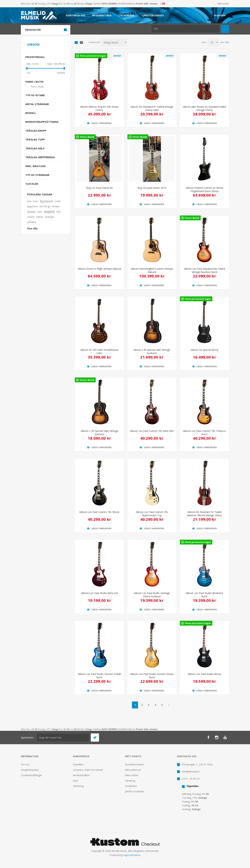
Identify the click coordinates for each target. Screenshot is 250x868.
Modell (31, 113)
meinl (49, 212)
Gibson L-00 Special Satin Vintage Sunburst (99, 433)
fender (56, 206)
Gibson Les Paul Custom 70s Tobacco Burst (204, 433)
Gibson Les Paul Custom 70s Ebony (99, 512)
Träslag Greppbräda (40, 157)
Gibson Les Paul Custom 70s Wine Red (152, 431)
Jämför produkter (135, 791)
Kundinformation (134, 764)
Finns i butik (34, 82)
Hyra (76, 781)
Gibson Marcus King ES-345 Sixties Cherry (99, 108)
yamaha (32, 222)
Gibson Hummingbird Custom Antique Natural (152, 270)
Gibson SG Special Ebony (205, 350)
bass (36, 201)
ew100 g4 (45, 206)
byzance (47, 201)
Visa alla (32, 228)
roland (31, 217)
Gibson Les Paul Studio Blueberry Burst (204, 595)
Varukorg (130, 781)
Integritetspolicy (30, 770)
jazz (40, 212)
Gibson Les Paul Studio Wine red (99, 593)
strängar (50, 217)
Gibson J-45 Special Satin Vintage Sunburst (152, 351)
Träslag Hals (35, 148)
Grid (76, 43)
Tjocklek (32, 184)
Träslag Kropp (36, 131)
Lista (81, 43)
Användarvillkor (81, 775)
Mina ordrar (132, 775)
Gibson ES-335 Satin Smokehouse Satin (99, 351)
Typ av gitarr (35, 95)
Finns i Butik (87, 137)
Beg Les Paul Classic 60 (99, 188)
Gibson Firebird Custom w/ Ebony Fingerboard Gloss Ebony (205, 189)
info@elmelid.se (126, 4)
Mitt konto (223, 4)
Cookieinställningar (31, 775)
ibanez (31, 212)
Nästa (169, 705)
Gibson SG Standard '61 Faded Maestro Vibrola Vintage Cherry (204, 514)
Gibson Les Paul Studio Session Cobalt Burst (99, 676)
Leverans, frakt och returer (88, 770)
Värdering (78, 786)
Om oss (25, 764)
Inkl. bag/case (36, 166)
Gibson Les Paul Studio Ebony (204, 674)
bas (29, 201)
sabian (40, 217)
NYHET (118, 56)
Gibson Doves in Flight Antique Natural (99, 269)
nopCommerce (132, 855)
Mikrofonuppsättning (42, 122)
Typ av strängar (37, 175)
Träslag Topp (35, 139)
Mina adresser (133, 770)
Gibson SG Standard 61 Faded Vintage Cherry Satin (152, 108)
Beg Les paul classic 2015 (152, 188)
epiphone (32, 206)
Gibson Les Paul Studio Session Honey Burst (152, 676)
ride (58, 212)
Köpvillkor (78, 764)
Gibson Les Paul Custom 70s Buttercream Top (152, 514)
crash (58, 201)
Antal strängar (37, 104)
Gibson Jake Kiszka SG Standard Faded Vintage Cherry (204, 108)
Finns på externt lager (93, 56)
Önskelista (131, 786)
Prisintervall (35, 57)
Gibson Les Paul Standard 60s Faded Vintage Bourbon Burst (204, 270)
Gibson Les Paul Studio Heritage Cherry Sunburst (152, 595)
